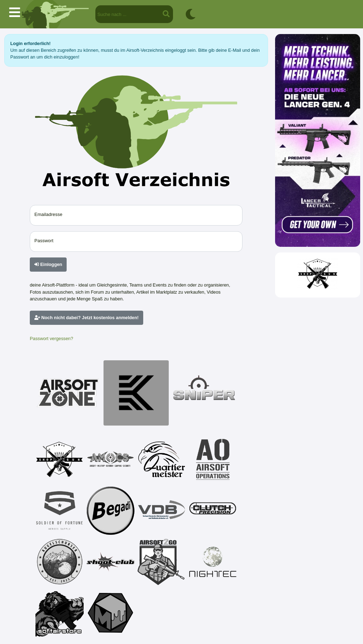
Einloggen (48, 264)
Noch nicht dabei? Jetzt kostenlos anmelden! (86, 318)
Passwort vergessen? (51, 338)
